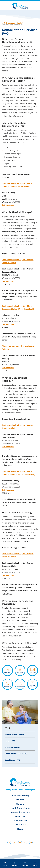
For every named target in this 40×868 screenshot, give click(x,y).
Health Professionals (20, 808)
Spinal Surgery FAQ (13, 760)
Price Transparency (20, 796)
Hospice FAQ (10, 741)
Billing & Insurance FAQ (14, 734)
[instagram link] (31, 842)
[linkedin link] (20, 842)
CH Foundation (20, 821)
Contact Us (20, 825)
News (20, 829)
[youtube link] (25, 842)
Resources (10, 23)
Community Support (20, 812)
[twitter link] (15, 842)
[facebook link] (9, 842)
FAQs (20, 23)
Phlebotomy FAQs (12, 747)
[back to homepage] (3, 23)
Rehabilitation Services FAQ (16, 754)
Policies (20, 800)
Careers (20, 804)
